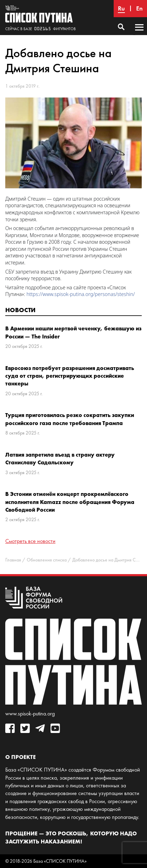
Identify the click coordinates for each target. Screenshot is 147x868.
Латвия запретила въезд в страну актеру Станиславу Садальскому (60, 458)
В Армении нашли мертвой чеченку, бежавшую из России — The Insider (73, 332)
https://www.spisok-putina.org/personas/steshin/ (81, 294)
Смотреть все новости (30, 541)
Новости (20, 310)
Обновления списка (47, 560)
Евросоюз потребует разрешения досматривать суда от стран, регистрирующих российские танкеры (70, 376)
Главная (13, 560)
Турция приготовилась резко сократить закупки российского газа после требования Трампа (70, 419)
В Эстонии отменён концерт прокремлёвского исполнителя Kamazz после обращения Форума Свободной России (70, 502)
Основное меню (139, 34)
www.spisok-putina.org (30, 714)
